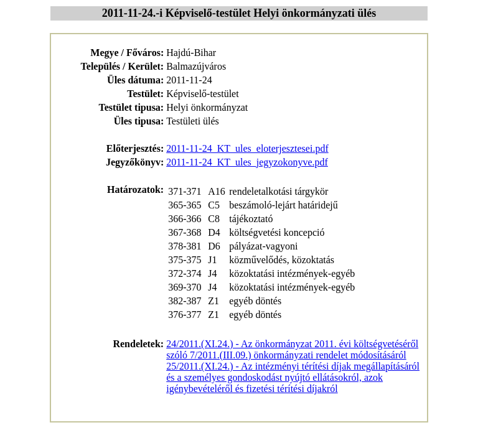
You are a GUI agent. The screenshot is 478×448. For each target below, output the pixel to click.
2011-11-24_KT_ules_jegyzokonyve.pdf (247, 162)
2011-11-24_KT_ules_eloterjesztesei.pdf (247, 148)
